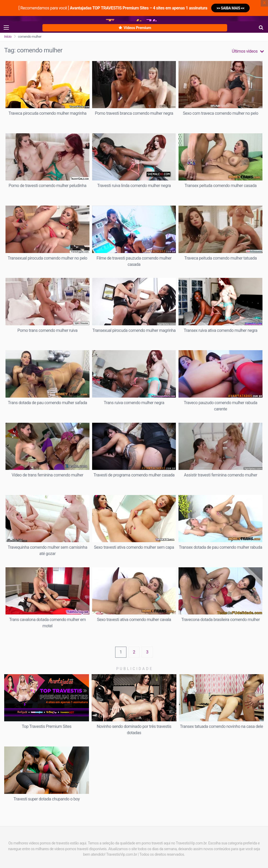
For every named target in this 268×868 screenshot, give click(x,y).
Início (8, 37)
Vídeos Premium (135, 28)
